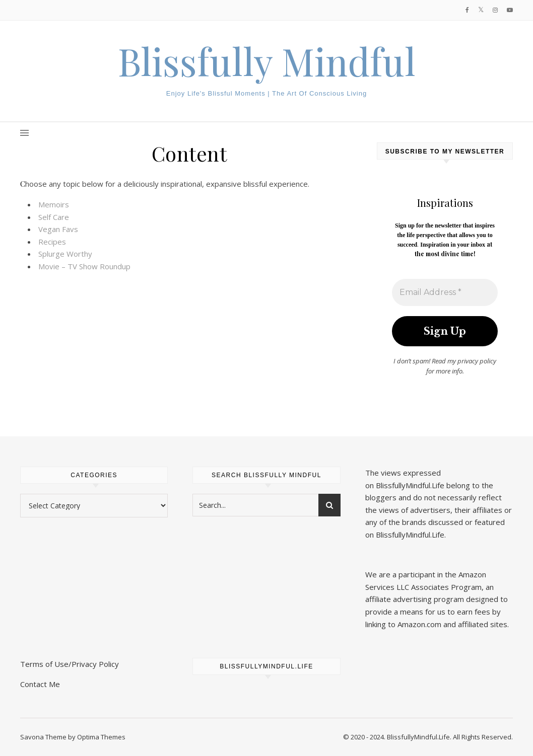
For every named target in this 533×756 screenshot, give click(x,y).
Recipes (52, 242)
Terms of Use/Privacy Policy (70, 664)
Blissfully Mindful (267, 61)
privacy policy (477, 361)
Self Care (54, 217)
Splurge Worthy (65, 254)
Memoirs (54, 204)
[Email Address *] (445, 292)
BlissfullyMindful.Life (410, 485)
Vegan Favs (58, 229)
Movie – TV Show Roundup (84, 266)
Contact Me (40, 684)
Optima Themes (101, 737)
